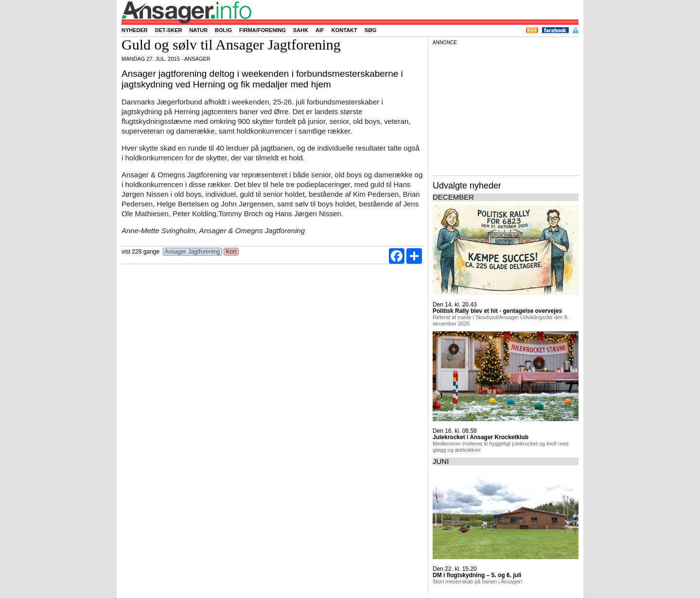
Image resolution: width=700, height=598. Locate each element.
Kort (231, 252)
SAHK (301, 30)
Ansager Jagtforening (192, 252)
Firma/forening (262, 30)
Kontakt (344, 30)
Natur (198, 30)
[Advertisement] (506, 109)
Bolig (223, 30)
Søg (370, 30)
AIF (320, 30)
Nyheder (135, 30)
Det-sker (169, 30)
